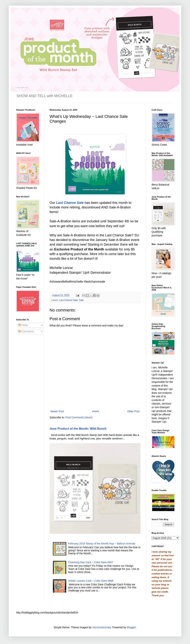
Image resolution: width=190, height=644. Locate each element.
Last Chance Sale (68, 300)
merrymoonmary (102, 627)
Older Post (133, 411)
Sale (81, 300)
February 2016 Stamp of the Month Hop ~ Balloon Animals (102, 544)
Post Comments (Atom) (79, 417)
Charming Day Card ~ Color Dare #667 (91, 562)
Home (95, 411)
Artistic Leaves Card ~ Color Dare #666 (91, 581)
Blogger (131, 627)
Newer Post (57, 411)
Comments (26, 331)
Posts (23, 325)
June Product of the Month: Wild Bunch (78, 429)
